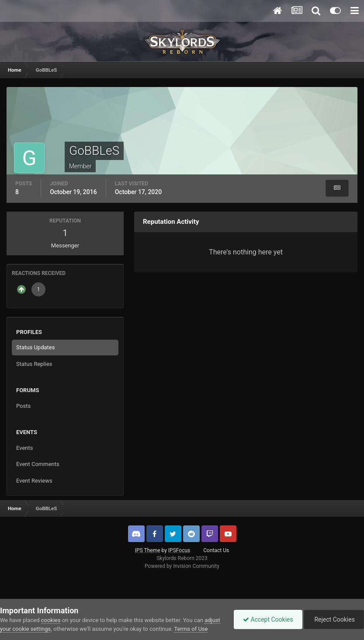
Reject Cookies (334, 619)
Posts (23, 406)
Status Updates (35, 347)
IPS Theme (148, 550)
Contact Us (216, 550)
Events (24, 448)
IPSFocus (179, 550)
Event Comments (38, 464)
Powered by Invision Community (182, 566)
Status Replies (34, 364)
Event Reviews (34, 481)
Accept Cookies (268, 619)
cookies (51, 620)
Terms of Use (191, 629)
